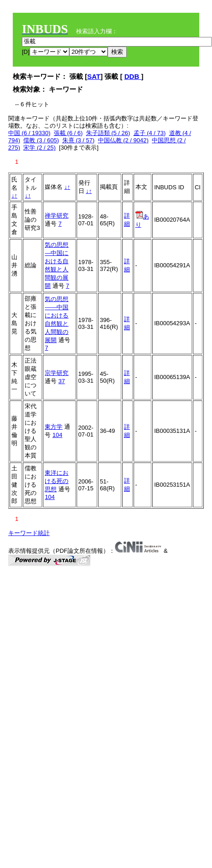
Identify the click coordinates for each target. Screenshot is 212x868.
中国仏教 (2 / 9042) (123, 140)
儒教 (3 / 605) (41, 140)
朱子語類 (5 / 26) (108, 133)
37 (62, 381)
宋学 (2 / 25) (39, 148)
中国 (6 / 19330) (29, 133)
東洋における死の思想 (57, 481)
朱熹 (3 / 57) (79, 140)
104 (57, 435)
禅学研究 (57, 216)
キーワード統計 (29, 533)
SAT (94, 76)
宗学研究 (57, 373)
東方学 (54, 427)
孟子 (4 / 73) (150, 133)
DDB (133, 76)
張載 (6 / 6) (68, 133)
